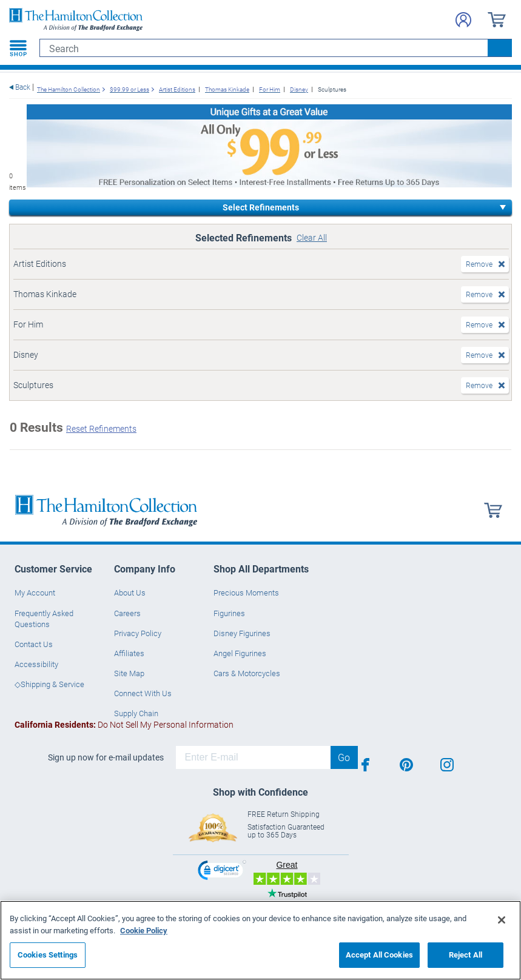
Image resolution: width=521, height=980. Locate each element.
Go (344, 757)
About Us (130, 592)
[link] (222, 872)
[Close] (502, 920)
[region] (260, 940)
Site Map (129, 673)
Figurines (229, 613)
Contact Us (34, 644)
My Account (35, 592)
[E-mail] (253, 757)
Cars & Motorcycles (247, 673)
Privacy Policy (138, 633)
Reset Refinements (101, 428)
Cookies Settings (48, 955)
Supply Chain (136, 713)
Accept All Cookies (379, 955)
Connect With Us (143, 693)
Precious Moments (246, 592)
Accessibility (36, 664)
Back (23, 87)
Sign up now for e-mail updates (106, 757)
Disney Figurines (242, 633)
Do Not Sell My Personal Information (124, 724)
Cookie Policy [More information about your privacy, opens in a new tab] (144, 930)
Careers (127, 613)
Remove (479, 264)
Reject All (466, 955)
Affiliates (129, 653)
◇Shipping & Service (49, 684)
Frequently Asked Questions (44, 619)
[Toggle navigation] (18, 48)
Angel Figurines (240, 653)
